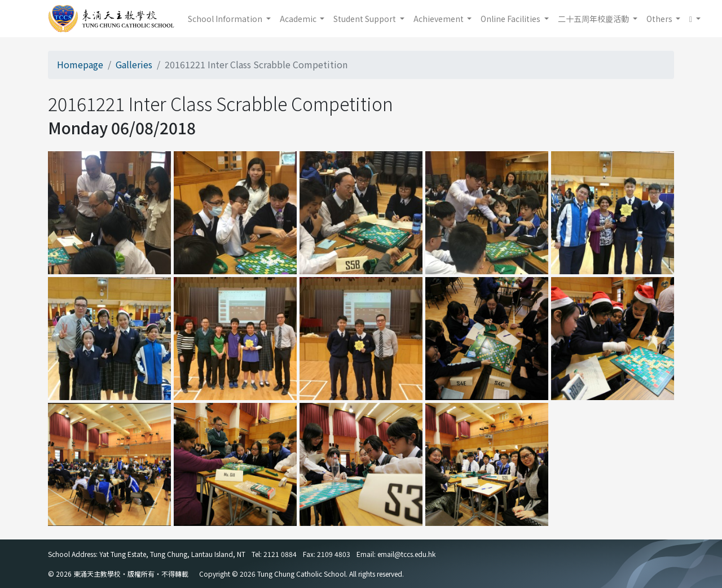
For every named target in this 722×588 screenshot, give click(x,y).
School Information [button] (226, 19)
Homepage (80, 64)
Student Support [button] (366, 19)
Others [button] (660, 19)
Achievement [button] (439, 19)
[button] (695, 19)
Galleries (134, 64)
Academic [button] (299, 19)
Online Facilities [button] (511, 19)
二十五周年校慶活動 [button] (594, 19)
